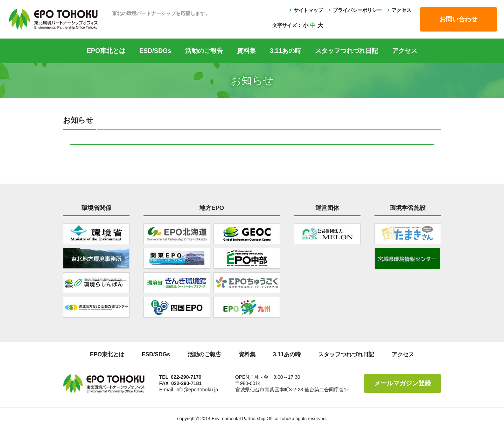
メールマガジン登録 (402, 383)
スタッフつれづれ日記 (346, 51)
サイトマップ (308, 10)
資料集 (246, 51)
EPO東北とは (106, 51)
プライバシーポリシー (357, 10)
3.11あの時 (285, 51)
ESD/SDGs (155, 51)
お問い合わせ (458, 19)
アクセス (401, 10)
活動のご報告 (204, 51)
